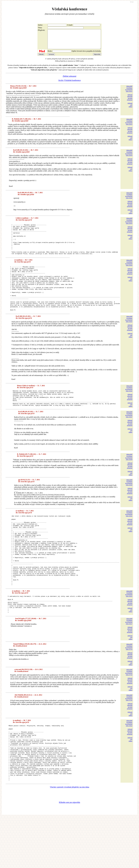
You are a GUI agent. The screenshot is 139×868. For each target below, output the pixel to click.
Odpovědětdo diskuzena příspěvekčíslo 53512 (129, 93)
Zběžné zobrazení (69, 80)
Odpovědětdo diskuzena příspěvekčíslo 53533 (129, 225)
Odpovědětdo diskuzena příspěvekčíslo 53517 (129, 661)
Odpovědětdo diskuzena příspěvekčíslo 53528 (129, 480)
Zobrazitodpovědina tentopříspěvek (130, 101)
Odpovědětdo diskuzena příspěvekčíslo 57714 (129, 687)
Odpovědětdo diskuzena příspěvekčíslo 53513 (129, 126)
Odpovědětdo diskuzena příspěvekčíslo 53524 (129, 273)
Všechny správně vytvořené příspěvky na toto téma (70, 838)
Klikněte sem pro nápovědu (69, 854)
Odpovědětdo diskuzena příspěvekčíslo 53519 (129, 157)
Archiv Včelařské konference (70, 84)
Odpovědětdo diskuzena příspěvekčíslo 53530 (129, 505)
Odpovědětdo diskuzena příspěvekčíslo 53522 (129, 763)
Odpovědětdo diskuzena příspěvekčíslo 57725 (129, 738)
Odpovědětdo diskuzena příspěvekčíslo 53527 (129, 437)
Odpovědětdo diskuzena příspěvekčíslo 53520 (129, 199)
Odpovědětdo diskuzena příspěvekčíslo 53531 (129, 536)
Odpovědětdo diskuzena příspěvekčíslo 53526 (129, 408)
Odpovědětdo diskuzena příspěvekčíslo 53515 (129, 630)
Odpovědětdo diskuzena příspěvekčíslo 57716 (129, 712)
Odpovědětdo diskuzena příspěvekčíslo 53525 (129, 338)
